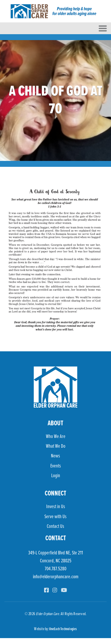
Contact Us (55, 526)
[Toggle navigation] (103, 28)
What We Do (56, 446)
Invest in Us (56, 506)
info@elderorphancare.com (56, 576)
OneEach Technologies (63, 629)
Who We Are (56, 436)
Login (56, 475)
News (55, 456)
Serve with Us (55, 516)
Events (56, 466)
